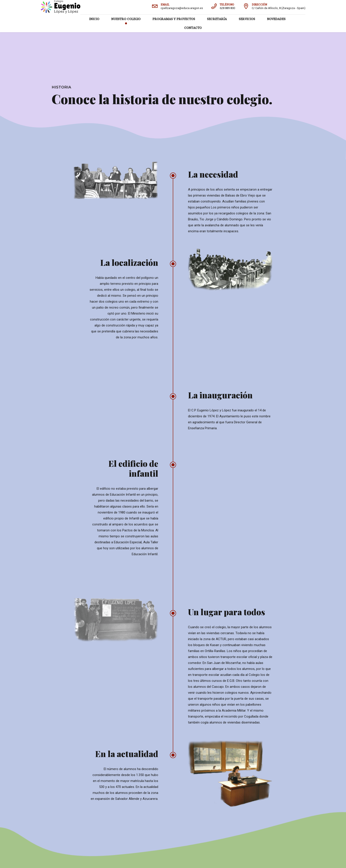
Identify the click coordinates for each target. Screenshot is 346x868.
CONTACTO (193, 28)
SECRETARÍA (217, 19)
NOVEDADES (276, 19)
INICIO (94, 19)
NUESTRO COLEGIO (126, 19)
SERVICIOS (247, 19)
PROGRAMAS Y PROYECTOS (174, 19)
